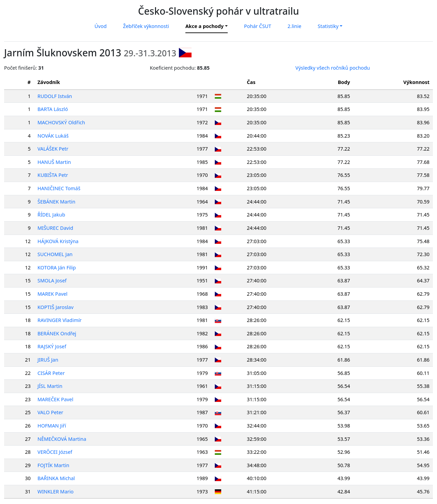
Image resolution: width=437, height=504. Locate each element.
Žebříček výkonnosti (146, 26)
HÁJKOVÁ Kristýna (58, 241)
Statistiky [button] (328, 26)
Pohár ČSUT (258, 26)
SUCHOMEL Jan (55, 254)
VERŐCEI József (55, 452)
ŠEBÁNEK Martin (57, 202)
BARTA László (53, 109)
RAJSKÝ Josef (52, 346)
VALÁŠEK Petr (53, 149)
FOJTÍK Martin (53, 465)
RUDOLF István (55, 96)
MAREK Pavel (53, 294)
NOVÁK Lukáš (53, 136)
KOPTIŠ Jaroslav (55, 307)
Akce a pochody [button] (205, 26)
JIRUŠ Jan (48, 360)
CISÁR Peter (51, 373)
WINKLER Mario (56, 492)
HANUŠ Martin (54, 162)
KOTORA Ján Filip (57, 268)
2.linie (294, 26)
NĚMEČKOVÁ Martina (62, 439)
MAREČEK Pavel (55, 399)
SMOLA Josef (52, 281)
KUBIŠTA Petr (53, 175)
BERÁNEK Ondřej (57, 333)
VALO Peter (51, 412)
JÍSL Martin (50, 386)
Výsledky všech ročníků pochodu (333, 68)
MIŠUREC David (55, 228)
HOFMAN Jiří (52, 426)
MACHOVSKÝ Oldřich (61, 122)
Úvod (101, 26)
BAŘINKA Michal (56, 478)
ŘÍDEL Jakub (51, 215)
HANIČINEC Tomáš (59, 188)
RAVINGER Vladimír (60, 320)
